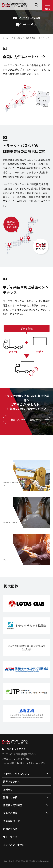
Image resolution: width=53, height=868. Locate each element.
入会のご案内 (10, 813)
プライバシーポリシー (15, 845)
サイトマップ (10, 837)
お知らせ (8, 789)
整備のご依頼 (10, 797)
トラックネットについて (16, 774)
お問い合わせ (10, 829)
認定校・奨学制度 (13, 805)
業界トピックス (11, 781)
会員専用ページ (11, 821)
